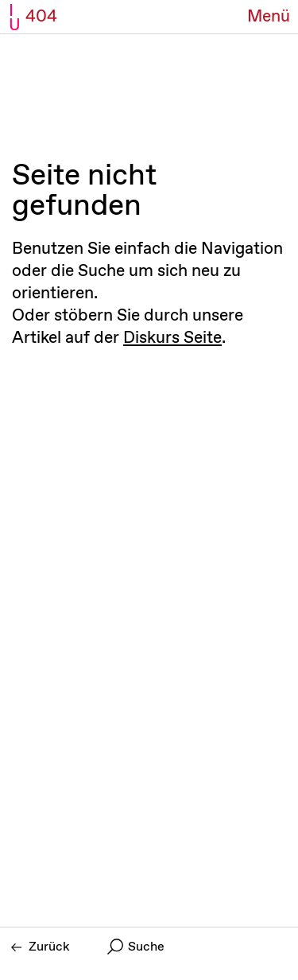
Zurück (41, 947)
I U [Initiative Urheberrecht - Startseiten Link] (15, 18)
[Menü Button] (269, 17)
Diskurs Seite (172, 338)
